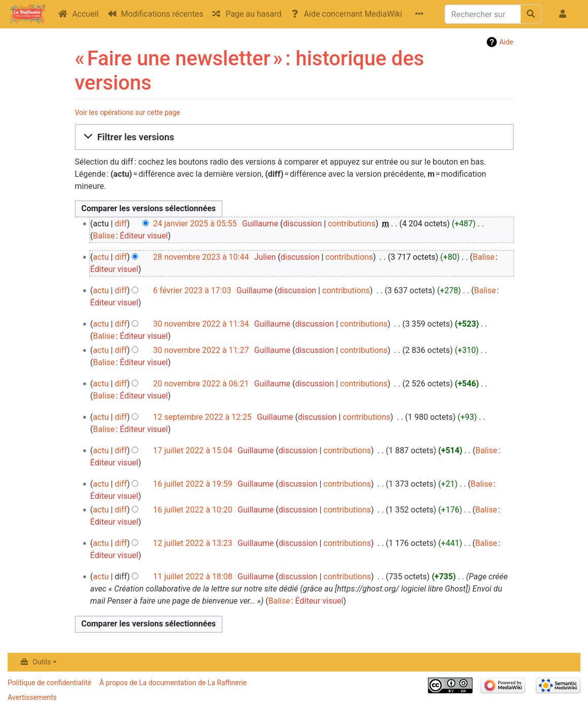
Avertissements (32, 697)
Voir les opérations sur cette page (128, 112)
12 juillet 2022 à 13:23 (192, 543)
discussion (303, 224)
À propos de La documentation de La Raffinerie (173, 683)
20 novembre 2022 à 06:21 (201, 384)
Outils (42, 662)
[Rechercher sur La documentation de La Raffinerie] (483, 14)
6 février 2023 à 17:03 (192, 290)
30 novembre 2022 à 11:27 (201, 350)
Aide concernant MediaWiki (353, 14)
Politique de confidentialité (49, 683)
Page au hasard (253, 14)
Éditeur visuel (144, 236)
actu (101, 257)
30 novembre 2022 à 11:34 (201, 324)
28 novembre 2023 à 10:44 (201, 257)
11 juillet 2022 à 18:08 (192, 577)
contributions (351, 224)
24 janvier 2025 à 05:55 (195, 224)
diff (121, 224)
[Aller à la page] (531, 14)
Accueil (85, 14)
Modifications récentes (162, 14)
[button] (294, 137)
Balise (104, 236)
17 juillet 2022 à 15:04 (192, 450)
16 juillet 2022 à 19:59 (192, 484)
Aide (506, 42)
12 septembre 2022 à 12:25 (202, 417)
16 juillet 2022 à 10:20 (192, 510)
